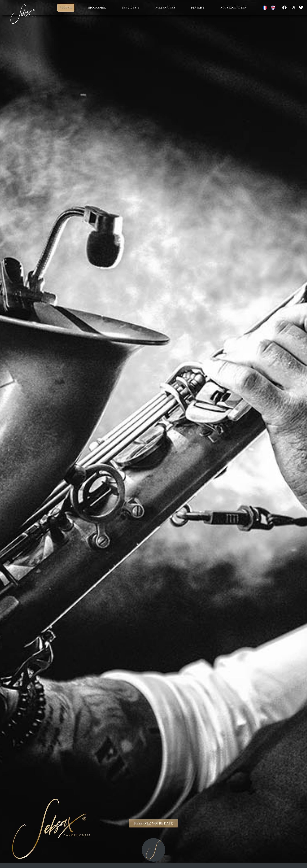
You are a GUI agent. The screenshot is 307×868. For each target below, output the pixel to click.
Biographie (97, 8)
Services (131, 8)
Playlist (198, 8)
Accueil (66, 8)
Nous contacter (233, 8)
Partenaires (165, 8)
